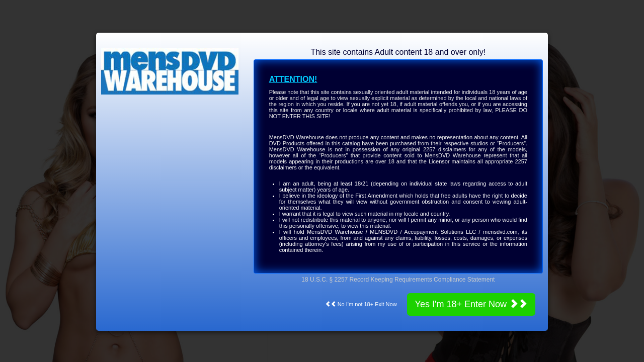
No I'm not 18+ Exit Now (361, 304)
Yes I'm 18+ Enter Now (471, 304)
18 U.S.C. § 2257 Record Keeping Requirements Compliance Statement (398, 280)
